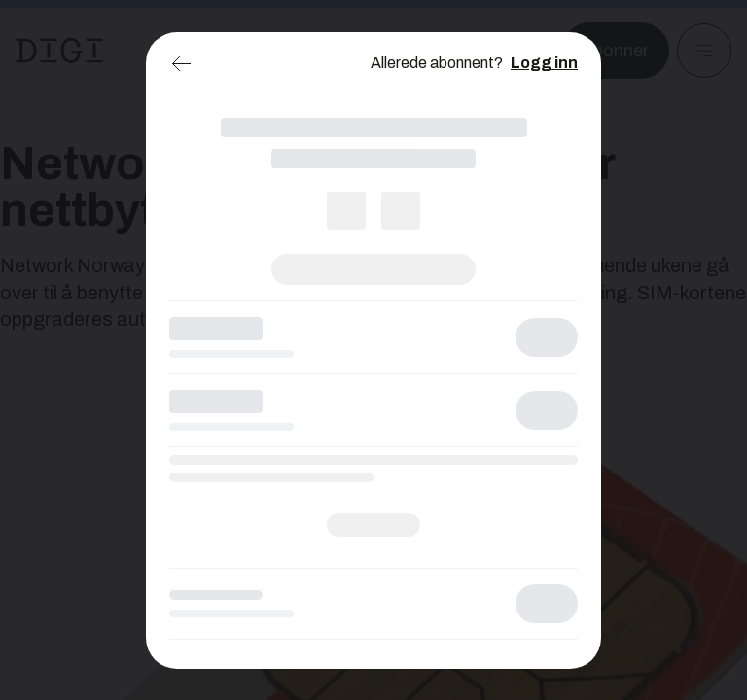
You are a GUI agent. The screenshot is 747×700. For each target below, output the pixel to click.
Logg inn (544, 63)
